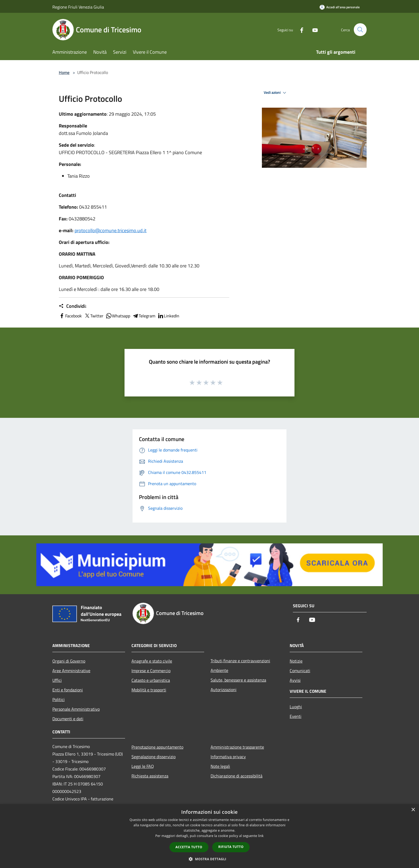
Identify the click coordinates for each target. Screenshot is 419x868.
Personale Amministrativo (76, 709)
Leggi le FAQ (143, 766)
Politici (59, 699)
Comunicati (300, 671)
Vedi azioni (276, 93)
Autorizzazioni (224, 690)
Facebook (70, 316)
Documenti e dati (68, 719)
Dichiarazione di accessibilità (236, 776)
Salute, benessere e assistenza (238, 680)
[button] (210, 859)
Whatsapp (118, 316)
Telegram (144, 316)
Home (64, 72)
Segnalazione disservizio (154, 757)
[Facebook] (299, 30)
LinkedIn (168, 316)
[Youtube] (313, 30)
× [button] (413, 810)
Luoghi (296, 707)
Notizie (296, 661)
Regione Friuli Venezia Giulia (78, 7)
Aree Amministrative (71, 671)
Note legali (220, 766)
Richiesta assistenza (150, 776)
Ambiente (219, 670)
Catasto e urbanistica (151, 680)
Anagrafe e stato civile (152, 661)
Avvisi (295, 680)
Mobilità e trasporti (149, 690)
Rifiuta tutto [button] (231, 847)
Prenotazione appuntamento (157, 747)
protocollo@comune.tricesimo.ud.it (110, 230)
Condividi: (73, 306)
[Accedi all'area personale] (340, 7)
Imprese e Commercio (151, 671)
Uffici (57, 680)
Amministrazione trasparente (237, 747)
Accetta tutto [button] (189, 847)
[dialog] (210, 836)
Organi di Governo (69, 661)
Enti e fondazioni (68, 690)
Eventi (296, 716)
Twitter (94, 316)
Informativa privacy (228, 757)
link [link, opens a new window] (261, 836)
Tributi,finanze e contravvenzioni (240, 661)
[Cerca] (360, 30)
